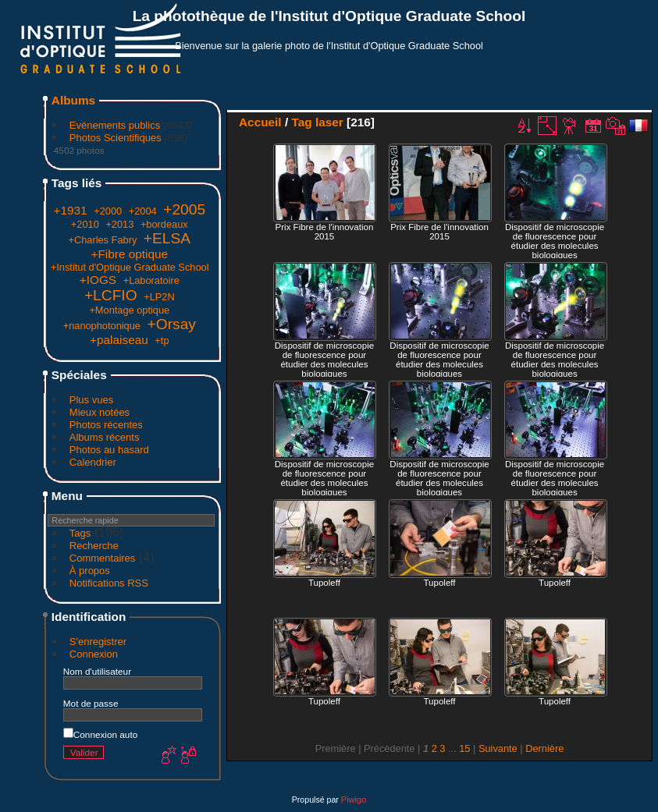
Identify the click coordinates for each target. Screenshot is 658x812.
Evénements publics (115, 125)
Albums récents (105, 437)
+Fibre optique (129, 254)
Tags (80, 533)
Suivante (498, 748)
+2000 (108, 211)
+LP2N (159, 297)
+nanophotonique (102, 326)
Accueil (260, 122)
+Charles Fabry (102, 240)
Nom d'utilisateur (97, 671)
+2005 (184, 209)
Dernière (544, 748)
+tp (162, 340)
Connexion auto (100, 734)
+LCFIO (111, 295)
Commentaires (103, 558)
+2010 (85, 224)
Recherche (94, 546)
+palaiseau (119, 340)
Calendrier (93, 462)
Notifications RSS (109, 583)
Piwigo (354, 800)
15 (464, 748)
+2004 (143, 211)
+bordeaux (164, 224)
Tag (301, 122)
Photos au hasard (109, 450)
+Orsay (172, 324)
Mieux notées (100, 412)
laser (329, 122)
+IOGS (98, 280)
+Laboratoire (151, 280)
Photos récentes (106, 425)
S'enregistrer (98, 642)
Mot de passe (91, 703)
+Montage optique (129, 310)
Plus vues (91, 400)
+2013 (119, 224)
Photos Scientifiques (116, 138)
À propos (90, 571)
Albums (73, 100)
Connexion (94, 654)
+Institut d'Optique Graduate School (130, 267)
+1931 (70, 210)
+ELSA (167, 238)
